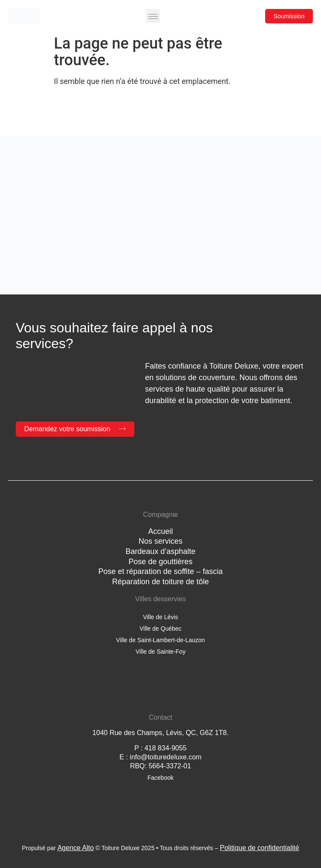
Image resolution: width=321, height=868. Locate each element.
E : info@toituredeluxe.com (160, 757)
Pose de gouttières (160, 562)
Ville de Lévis (160, 617)
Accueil (160, 531)
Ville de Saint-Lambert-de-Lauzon (160, 640)
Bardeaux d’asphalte (160, 551)
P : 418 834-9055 (160, 748)
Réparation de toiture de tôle (160, 582)
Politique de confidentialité (260, 848)
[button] (153, 16)
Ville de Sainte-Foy (160, 652)
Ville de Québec (160, 629)
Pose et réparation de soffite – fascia (161, 571)
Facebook (160, 778)
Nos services (160, 541)
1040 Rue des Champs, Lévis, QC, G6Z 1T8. (160, 733)
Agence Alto (76, 848)
